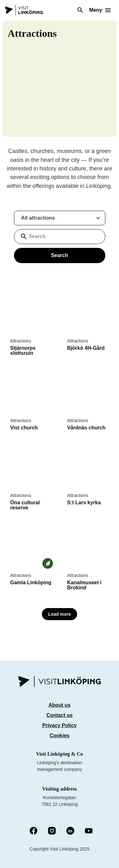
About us (60, 705)
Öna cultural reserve (25, 505)
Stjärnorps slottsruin (23, 351)
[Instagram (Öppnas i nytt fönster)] (52, 831)
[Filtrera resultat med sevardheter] (60, 218)
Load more (60, 614)
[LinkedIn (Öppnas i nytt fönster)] (70, 831)
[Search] (80, 10)
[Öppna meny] (100, 10)
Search (60, 255)
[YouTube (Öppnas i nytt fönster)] (89, 831)
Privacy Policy (60, 725)
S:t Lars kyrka (84, 503)
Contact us (60, 715)
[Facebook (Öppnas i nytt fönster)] (33, 831)
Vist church (24, 428)
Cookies (59, 735)
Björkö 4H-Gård (86, 348)
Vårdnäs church (86, 428)
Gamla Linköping (31, 583)
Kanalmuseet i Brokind (84, 585)
